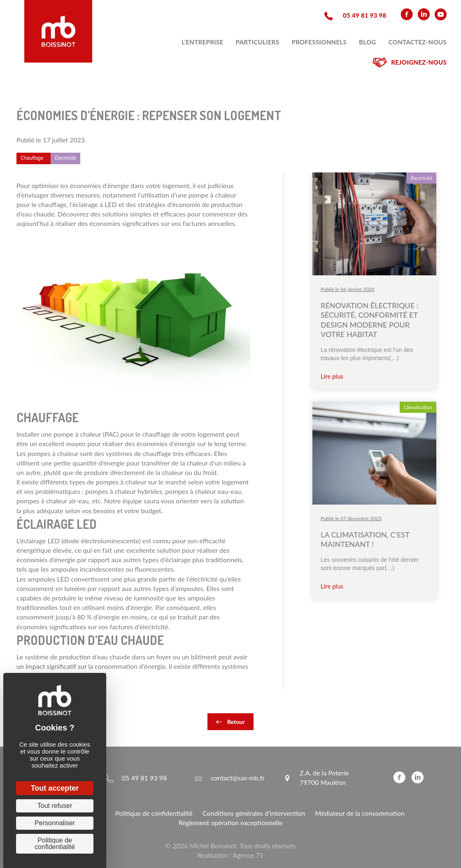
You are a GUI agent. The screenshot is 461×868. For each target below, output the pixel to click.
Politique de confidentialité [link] (55, 844)
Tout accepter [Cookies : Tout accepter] (55, 788)
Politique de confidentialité (154, 813)
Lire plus (332, 376)
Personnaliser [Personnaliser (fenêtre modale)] (55, 823)
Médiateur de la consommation (360, 813)
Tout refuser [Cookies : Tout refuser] (55, 806)
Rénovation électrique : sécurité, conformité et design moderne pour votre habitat (369, 320)
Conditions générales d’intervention (254, 813)
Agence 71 (248, 855)
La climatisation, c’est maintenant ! (365, 539)
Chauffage (32, 158)
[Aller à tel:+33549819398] (354, 15)
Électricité (65, 158)
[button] (230, 722)
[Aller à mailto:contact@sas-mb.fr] (229, 777)
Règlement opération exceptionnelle (231, 823)
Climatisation (418, 407)
